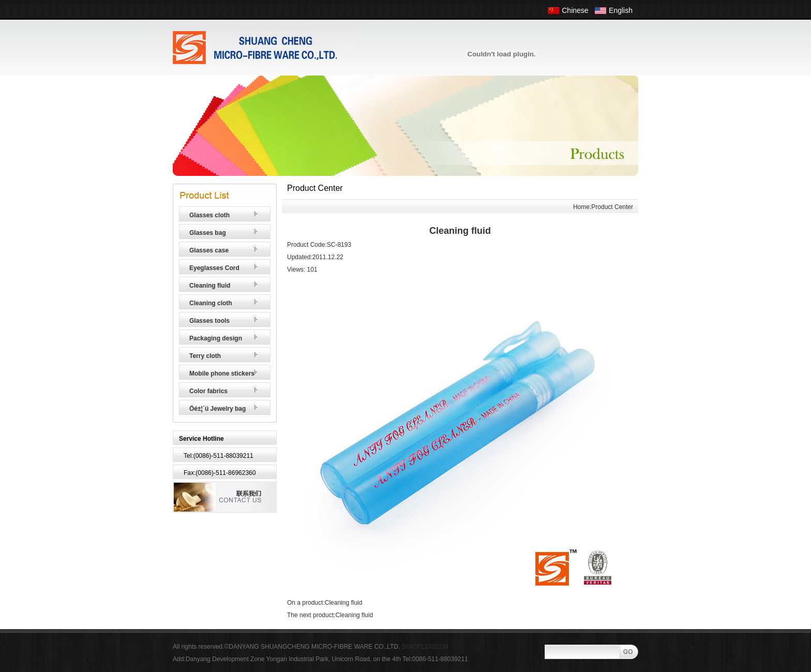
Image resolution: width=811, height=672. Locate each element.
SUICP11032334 (425, 647)
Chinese (575, 10)
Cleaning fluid (210, 286)
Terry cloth (205, 356)
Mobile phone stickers (222, 374)
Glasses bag (208, 233)
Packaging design (216, 338)
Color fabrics (208, 391)
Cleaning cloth (211, 303)
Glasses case (209, 250)
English (621, 10)
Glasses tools (209, 321)
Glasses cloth (209, 215)
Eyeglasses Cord (214, 268)
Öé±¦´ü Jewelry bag (217, 409)
